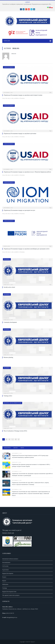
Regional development (8, 573)
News (22, 448)
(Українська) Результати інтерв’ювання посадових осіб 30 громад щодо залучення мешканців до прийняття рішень (30, 456)
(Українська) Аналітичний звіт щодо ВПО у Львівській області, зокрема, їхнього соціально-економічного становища (30, 484)
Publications (5, 584)
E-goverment (5, 570)
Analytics (7, 448)
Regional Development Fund (13, 403)
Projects (4, 577)
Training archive (8, 396)
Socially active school (9, 287)
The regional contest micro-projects (11, 595)
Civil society (5, 566)
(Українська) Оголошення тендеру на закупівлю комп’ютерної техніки (23, 95)
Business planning (8, 357)
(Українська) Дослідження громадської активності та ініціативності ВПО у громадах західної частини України (31, 465)
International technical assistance (10, 559)
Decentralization (6, 562)
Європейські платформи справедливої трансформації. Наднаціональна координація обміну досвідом (28, 4)
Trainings (7, 259)
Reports (4, 581)
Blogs (16, 448)
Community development (10, 322)
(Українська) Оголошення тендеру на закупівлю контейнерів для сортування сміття (26, 249)
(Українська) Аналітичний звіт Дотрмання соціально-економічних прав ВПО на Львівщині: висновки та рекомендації (32, 475)
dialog (14, 54)
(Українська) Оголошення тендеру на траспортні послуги (19, 210)
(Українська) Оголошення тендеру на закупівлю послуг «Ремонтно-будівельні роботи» (27, 172)
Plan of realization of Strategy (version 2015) (15, 431)
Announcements (9, 67)
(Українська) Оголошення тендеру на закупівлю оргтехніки (20, 134)
